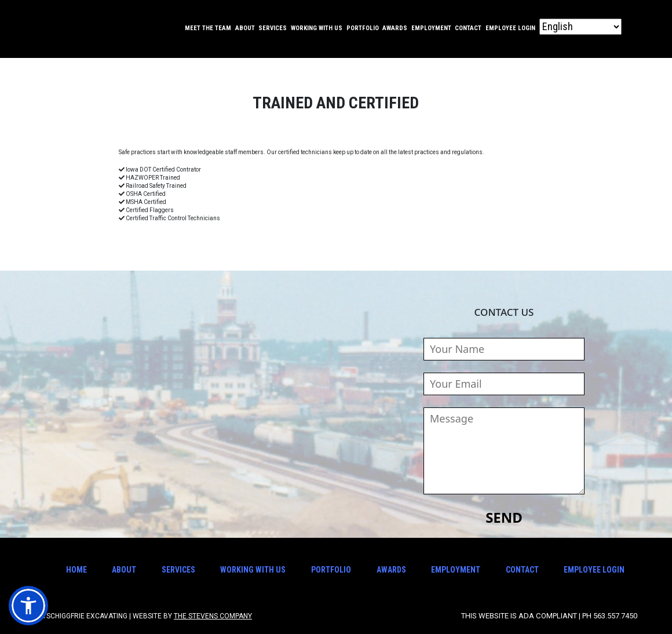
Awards (395, 28)
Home (76, 570)
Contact (468, 28)
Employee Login (510, 28)
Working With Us (317, 28)
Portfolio (363, 28)
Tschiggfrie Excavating (68, 29)
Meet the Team (208, 28)
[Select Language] (580, 27)
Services (273, 28)
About (245, 28)
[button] (28, 606)
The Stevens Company (213, 616)
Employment (431, 28)
